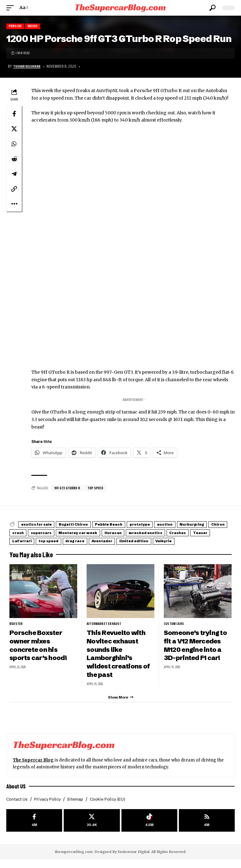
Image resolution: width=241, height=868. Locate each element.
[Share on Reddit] (14, 159)
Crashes (71, 540)
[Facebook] (34, 828)
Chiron (59, 532)
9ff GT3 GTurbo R (69, 489)
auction (193, 525)
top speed (99, 489)
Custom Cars (175, 629)
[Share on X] (14, 129)
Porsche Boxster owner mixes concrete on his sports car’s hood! (39, 651)
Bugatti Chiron (83, 525)
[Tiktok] (149, 828)
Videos (35, 26)
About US (16, 793)
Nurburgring (28, 532)
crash (84, 532)
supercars (113, 532)
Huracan (198, 532)
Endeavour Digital (134, 860)
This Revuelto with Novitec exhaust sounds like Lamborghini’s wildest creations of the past (120, 659)
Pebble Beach (125, 525)
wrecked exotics (32, 540)
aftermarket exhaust (105, 629)
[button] (12, 8)
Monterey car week (157, 532)
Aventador (26, 547)
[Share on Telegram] (14, 174)
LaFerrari (129, 540)
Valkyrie (100, 547)
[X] (92, 828)
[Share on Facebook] (14, 114)
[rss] (207, 828)
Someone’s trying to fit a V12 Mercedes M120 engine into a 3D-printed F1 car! (197, 651)
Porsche (16, 26)
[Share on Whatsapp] (14, 144)
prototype (163, 525)
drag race (195, 540)
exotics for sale (40, 525)
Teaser (99, 540)
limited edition (64, 547)
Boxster (16, 629)
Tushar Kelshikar (28, 67)
